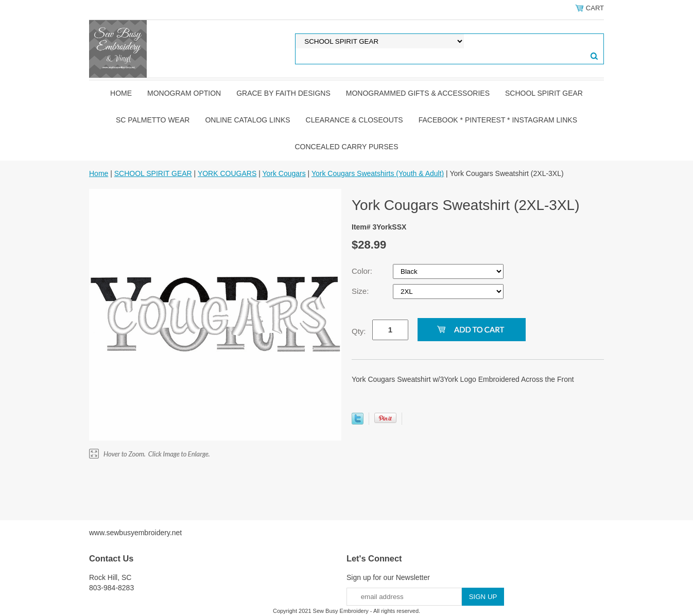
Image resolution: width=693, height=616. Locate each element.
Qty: (359, 331)
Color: (363, 271)
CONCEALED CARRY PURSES (347, 147)
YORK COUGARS (227, 173)
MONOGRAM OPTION (184, 93)
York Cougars (284, 173)
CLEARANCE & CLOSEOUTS (354, 120)
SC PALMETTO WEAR (153, 120)
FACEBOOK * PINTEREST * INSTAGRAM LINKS (498, 120)
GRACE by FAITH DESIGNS (283, 93)
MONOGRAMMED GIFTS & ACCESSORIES (418, 93)
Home (121, 93)
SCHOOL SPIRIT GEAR (544, 93)
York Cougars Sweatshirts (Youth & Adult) (378, 173)
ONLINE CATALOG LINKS (247, 120)
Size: (361, 291)
